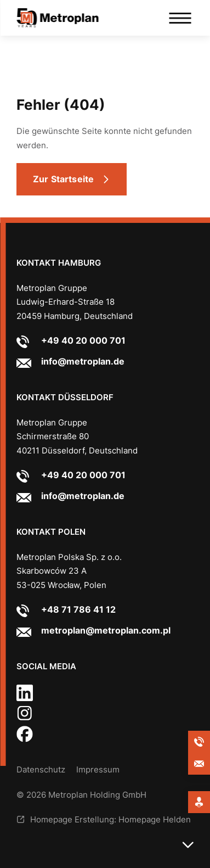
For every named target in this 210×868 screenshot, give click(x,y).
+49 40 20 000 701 (83, 340)
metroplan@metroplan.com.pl (106, 630)
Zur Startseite (63, 179)
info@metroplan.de (83, 361)
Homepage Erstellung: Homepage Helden (110, 819)
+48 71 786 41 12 (78, 609)
